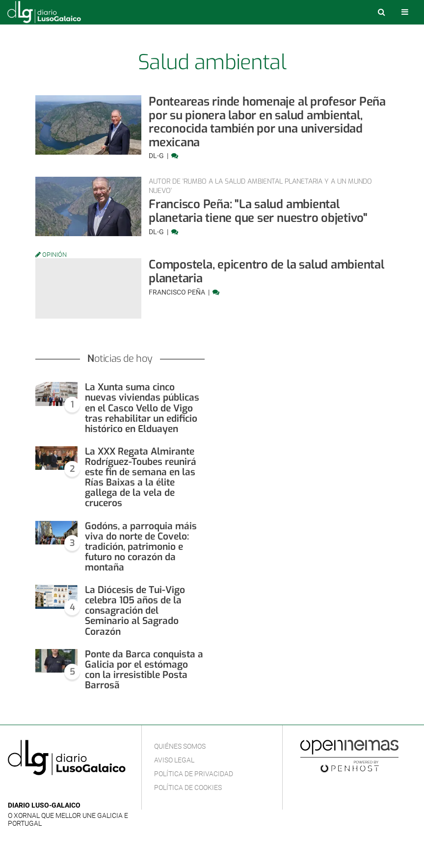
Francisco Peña (178, 292)
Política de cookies (188, 787)
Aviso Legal (174, 760)
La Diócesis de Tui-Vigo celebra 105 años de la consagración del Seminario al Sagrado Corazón (135, 610)
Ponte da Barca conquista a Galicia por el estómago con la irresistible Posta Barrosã (144, 670)
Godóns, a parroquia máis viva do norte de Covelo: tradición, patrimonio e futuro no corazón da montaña (141, 547)
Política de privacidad (194, 774)
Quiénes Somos (180, 746)
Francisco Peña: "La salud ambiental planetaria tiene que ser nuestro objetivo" (258, 211)
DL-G (157, 156)
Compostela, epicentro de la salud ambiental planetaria (266, 271)
